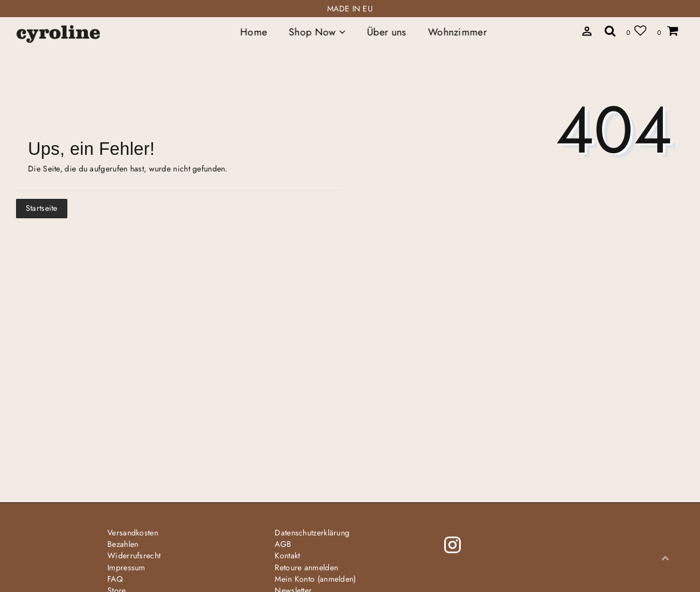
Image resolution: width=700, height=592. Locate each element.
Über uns (387, 32)
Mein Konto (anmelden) (315, 579)
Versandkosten (133, 533)
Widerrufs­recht (134, 555)
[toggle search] (587, 31)
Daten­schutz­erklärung (312, 533)
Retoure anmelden (306, 567)
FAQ (115, 579)
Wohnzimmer (457, 32)
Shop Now (317, 32)
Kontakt (287, 555)
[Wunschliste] (636, 30)
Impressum (126, 567)
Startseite (42, 208)
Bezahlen (123, 544)
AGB (283, 544)
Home (254, 32)
